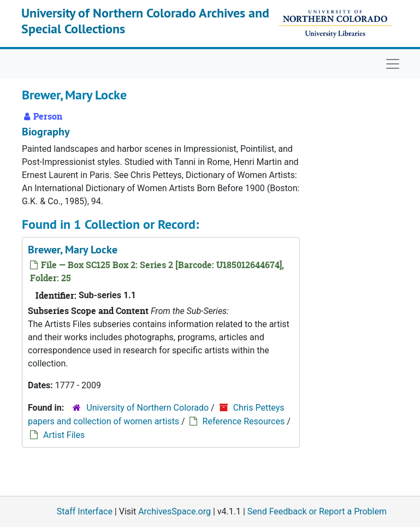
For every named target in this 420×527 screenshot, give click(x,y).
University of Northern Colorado (147, 408)
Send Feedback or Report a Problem (317, 511)
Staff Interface (85, 511)
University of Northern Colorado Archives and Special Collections (145, 21)
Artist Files (64, 435)
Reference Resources (244, 421)
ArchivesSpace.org (174, 511)
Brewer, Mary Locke (73, 250)
